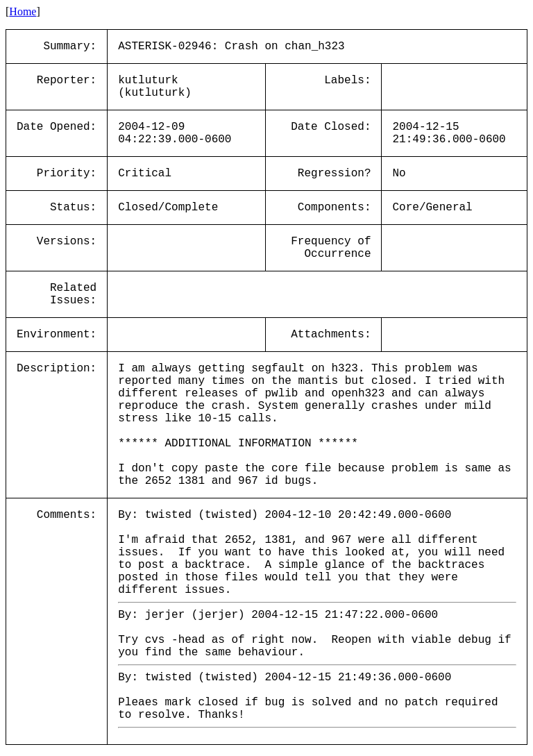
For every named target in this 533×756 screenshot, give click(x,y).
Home (23, 11)
